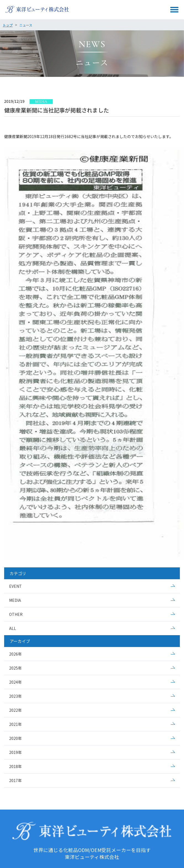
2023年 (15, 696)
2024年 (15, 682)
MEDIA (15, 600)
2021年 (15, 724)
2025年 (15, 668)
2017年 (15, 780)
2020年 (15, 738)
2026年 (15, 654)
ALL (13, 628)
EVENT (15, 586)
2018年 (15, 766)
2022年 (15, 710)
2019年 (15, 752)
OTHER (16, 614)
